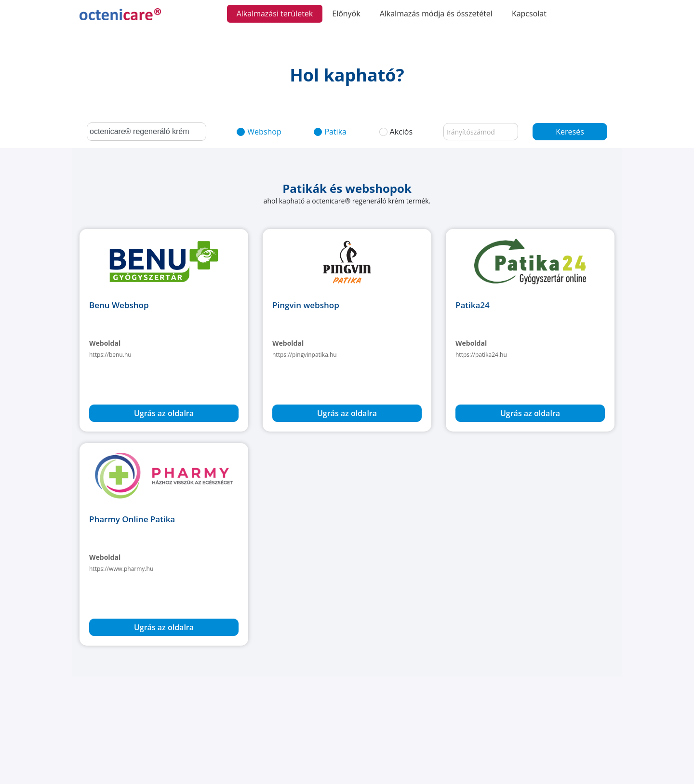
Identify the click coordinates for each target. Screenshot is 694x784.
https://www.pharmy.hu (121, 569)
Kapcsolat (529, 14)
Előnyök (346, 14)
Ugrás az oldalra (164, 413)
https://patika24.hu (481, 355)
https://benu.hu (110, 355)
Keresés (570, 132)
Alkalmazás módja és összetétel (436, 14)
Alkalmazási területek (275, 14)
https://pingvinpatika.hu (305, 355)
